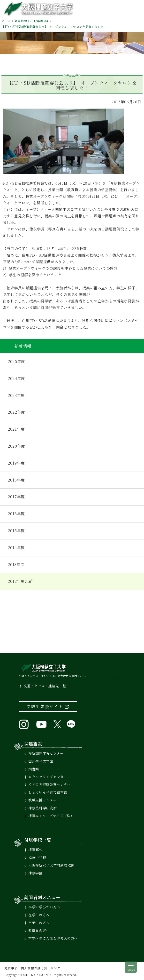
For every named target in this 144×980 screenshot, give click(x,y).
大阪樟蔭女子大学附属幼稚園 (51, 865)
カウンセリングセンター (48, 777)
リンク (56, 968)
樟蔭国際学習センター (46, 753)
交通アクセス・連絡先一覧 (45, 686)
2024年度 (16, 378)
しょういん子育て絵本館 (48, 792)
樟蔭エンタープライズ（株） (51, 816)
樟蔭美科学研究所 (42, 808)
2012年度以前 (40, 21)
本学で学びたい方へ (44, 907)
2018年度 (16, 480)
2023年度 (16, 395)
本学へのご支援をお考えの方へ (53, 938)
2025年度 (16, 361)
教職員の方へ (39, 930)
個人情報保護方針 (34, 968)
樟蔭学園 (35, 873)
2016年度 (16, 514)
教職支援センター (42, 800)
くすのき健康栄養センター (49, 784)
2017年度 (16, 497)
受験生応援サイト (48, 707)
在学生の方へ (39, 915)
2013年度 (16, 565)
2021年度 (16, 429)
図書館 (34, 769)
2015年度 (16, 531)
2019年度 (16, 463)
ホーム (6, 21)
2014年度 (16, 548)
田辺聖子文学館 (41, 761)
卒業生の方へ (39, 923)
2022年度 (16, 412)
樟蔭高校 (35, 850)
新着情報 (21, 21)
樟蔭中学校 (37, 857)
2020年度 (16, 446)
